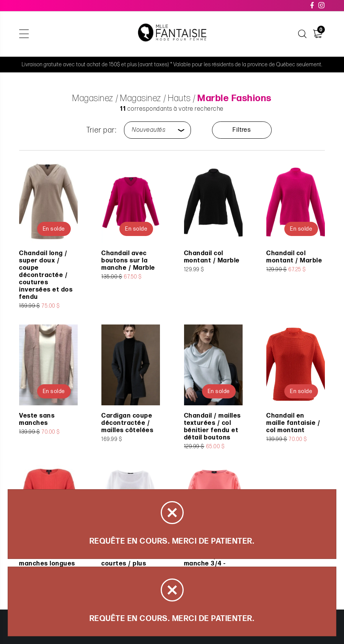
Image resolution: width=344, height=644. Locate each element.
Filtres (242, 130)
